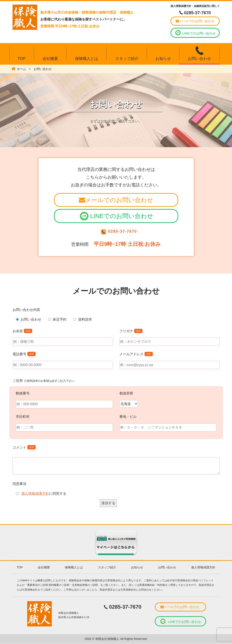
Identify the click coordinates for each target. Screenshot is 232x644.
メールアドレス (131, 355)
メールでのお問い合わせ (195, 21)
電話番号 (19, 355)
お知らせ (163, 58)
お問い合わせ (199, 58)
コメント (19, 448)
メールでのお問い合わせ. (180, 607)
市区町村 (23, 417)
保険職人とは (87, 58)
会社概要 (50, 58)
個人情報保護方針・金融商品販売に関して (195, 6)
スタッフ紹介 (127, 58)
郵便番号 (23, 394)
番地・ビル (128, 417)
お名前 (18, 331)
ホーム (21, 68)
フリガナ (126, 331)
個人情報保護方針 (35, 494)
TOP (22, 58)
